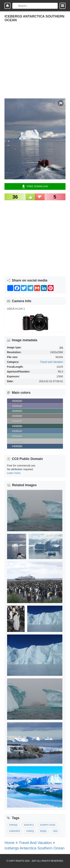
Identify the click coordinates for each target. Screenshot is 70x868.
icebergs (13, 825)
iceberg (30, 831)
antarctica (29, 825)
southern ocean (48, 825)
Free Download (35, 186)
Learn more (14, 473)
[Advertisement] (35, 64)
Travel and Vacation (52, 362)
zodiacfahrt (14, 831)
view (55, 831)
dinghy (43, 831)
